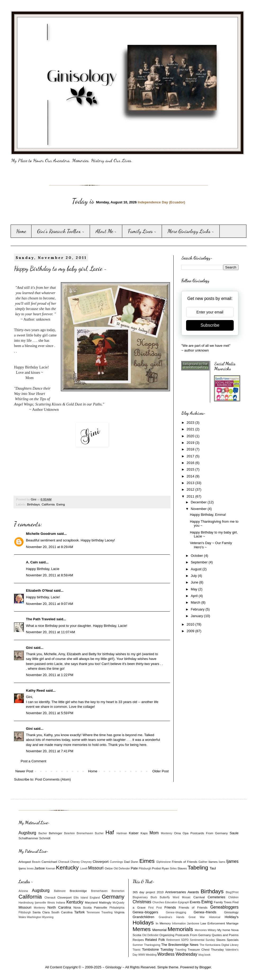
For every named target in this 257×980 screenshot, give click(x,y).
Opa (186, 833)
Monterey (167, 833)
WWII (141, 955)
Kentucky (67, 867)
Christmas (142, 902)
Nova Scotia (82, 907)
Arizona (23, 891)
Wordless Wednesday (177, 954)
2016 (191, 463)
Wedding (151, 955)
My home (224, 930)
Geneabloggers (224, 907)
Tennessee (93, 912)
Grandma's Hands (172, 917)
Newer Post (24, 771)
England (95, 898)
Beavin (36, 862)
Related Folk (155, 940)
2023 (191, 423)
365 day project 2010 (148, 892)
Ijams (22, 868)
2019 (191, 443)
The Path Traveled (41, 619)
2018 (191, 449)
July (194, 576)
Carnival (199, 897)
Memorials (180, 929)
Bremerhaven (85, 833)
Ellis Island (81, 898)
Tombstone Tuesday (158, 949)
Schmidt (45, 838)
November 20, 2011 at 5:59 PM (50, 713)
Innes (30, 869)
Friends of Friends (184, 862)
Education (171, 902)
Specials (233, 940)
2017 (191, 456)
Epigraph (184, 902)
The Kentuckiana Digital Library (219, 945)
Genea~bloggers (145, 912)
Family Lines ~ (142, 231)
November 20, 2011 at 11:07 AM (50, 632)
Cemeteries (217, 897)
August (197, 569)
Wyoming (48, 917)
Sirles (173, 869)
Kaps (144, 833)
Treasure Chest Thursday (206, 949)
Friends (170, 907)
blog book (204, 955)
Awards (193, 892)
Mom (154, 833)
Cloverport (101, 862)
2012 (191, 489)
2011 (191, 496)
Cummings (116, 862)
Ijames (232, 861)
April (195, 596)
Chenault (64, 862)
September (200, 562)
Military (212, 930)
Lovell (84, 869)
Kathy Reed (35, 690)
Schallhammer (28, 838)
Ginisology (231, 912)
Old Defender (122, 869)
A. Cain (32, 562)
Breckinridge (78, 891)
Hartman (122, 833)
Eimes (147, 861)
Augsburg (27, 833)
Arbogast (25, 862)
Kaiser (134, 833)
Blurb (154, 897)
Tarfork (79, 912)
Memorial (159, 930)
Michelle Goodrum (41, 534)
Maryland (91, 902)
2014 (191, 476)
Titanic (137, 950)
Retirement (173, 940)
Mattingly (105, 902)
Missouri (96, 868)
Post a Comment (33, 761)
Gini (29, 648)
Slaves (182, 868)
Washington (34, 917)
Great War (197, 917)
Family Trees (223, 902)
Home (21, 231)
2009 (191, 631)
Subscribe (210, 325)
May (195, 589)
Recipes (138, 940)
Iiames (213, 862)
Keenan (51, 869)
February (198, 609)
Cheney (75, 862)
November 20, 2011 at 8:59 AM (49, 575)
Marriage (232, 923)
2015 (191, 469)
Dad (127, 862)
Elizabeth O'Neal (39, 591)
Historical (215, 917)
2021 (191, 429)
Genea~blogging (176, 912)
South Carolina (62, 912)
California (48, 504)
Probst (156, 868)
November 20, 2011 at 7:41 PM (50, 751)
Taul (213, 868)
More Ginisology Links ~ (191, 231)
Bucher (99, 833)
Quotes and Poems (225, 935)
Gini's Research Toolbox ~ (61, 231)
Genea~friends (205, 912)
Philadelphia (117, 908)
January (197, 616)
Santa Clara (41, 912)
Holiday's (232, 917)
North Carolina (59, 907)
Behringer (56, 833)
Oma (177, 833)
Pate (134, 868)
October (197, 556)
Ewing (61, 504)
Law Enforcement (213, 923)
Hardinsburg (26, 903)
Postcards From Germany (209, 833)
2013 (191, 483)
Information (179, 924)
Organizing (167, 935)
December (199, 502)
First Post (155, 908)
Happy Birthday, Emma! (208, 515)
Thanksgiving (152, 945)
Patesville (101, 907)
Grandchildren (143, 917)
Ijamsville (40, 903)
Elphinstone (164, 862)
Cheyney (86, 862)
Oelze (109, 868)
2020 (191, 436)
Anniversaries (176, 892)
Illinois (51, 903)
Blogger (205, 967)
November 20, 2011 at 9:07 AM (49, 604)
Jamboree (193, 924)
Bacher (43, 833)
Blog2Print (232, 892)
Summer (138, 945)
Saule (234, 833)
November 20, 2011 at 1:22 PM (50, 675)
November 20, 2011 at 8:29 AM (49, 547)
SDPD (185, 940)
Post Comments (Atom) (53, 779)
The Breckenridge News (180, 945)
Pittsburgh (145, 869)
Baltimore (60, 891)
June (195, 582)
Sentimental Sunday (202, 940)
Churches (158, 902)
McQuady (119, 903)
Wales (22, 917)
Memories (201, 930)
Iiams (222, 862)
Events (195, 902)
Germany (113, 897)
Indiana (61, 903)
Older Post (161, 771)
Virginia (119, 912)
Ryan (165, 868)
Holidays (143, 922)
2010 (191, 624)
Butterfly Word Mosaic (175, 897)
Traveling (107, 912)
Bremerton (118, 891)
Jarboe (40, 868)
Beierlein (69, 833)
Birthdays (33, 504)
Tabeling (198, 867)
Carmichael (49, 862)
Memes (142, 929)
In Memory (163, 923)
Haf (110, 832)
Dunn (134, 862)
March (196, 602)
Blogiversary (140, 897)
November (199, 509)
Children (233, 897)
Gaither (203, 862)
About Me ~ (106, 231)
